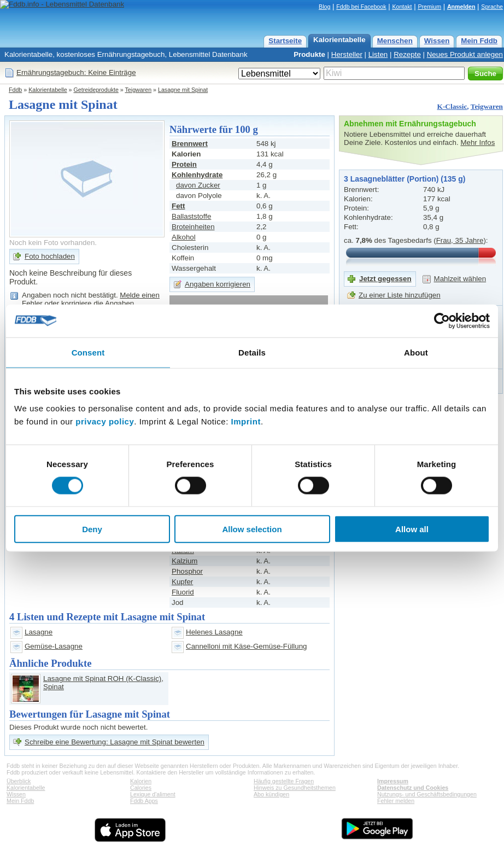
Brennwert (190, 144)
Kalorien (141, 781)
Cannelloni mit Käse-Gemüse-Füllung (247, 646)
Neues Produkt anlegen (465, 54)
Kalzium (184, 561)
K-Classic (452, 106)
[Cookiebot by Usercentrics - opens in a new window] (442, 321)
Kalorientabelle (339, 40)
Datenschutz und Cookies (413, 788)
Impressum (393, 781)
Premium (429, 7)
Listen (378, 54)
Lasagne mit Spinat (183, 90)
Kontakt (402, 7)
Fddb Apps (144, 801)
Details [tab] (252, 352)
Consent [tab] (88, 352)
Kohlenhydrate (197, 175)
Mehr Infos (477, 142)
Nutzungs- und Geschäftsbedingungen (427, 794)
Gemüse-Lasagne (54, 646)
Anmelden (461, 7)
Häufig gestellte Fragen (284, 781)
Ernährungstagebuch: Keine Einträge (76, 72)
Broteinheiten (193, 227)
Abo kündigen (271, 794)
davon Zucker (198, 185)
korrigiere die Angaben (98, 303)
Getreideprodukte (96, 90)
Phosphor (187, 571)
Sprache (492, 7)
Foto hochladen (50, 256)
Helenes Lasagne (214, 632)
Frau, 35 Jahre (460, 240)
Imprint (246, 421)
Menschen (395, 41)
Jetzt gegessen (385, 279)
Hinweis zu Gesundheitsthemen (295, 788)
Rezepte (407, 54)
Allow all (412, 529)
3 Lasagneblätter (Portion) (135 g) (405, 179)
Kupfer (182, 582)
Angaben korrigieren (218, 284)
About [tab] (416, 352)
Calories (141, 788)
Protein (184, 164)
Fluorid (183, 592)
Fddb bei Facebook (361, 7)
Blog (324, 7)
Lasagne (39, 632)
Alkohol (184, 237)
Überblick (19, 781)
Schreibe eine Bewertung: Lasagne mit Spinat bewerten (115, 742)
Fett (178, 206)
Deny (92, 529)
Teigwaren (139, 90)
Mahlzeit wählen (460, 279)
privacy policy (105, 421)
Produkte (309, 54)
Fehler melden (396, 801)
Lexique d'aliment (153, 794)
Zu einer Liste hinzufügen (400, 295)
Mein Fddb (479, 41)
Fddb (15, 90)
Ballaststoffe (191, 216)
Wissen (437, 41)
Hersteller (347, 54)
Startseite (285, 41)
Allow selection (252, 529)
